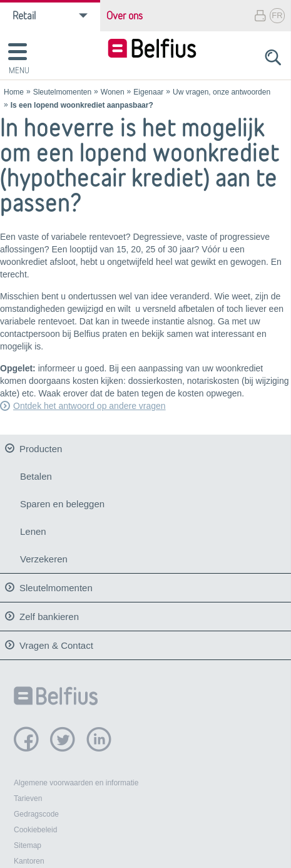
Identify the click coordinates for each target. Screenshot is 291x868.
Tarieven (28, 795)
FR (277, 15)
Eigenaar (148, 92)
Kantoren (29, 858)
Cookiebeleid (35, 827)
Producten (41, 449)
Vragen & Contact (56, 642)
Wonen (113, 92)
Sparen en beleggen (62, 504)
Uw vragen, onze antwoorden (222, 92)
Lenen (33, 531)
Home (14, 92)
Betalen (36, 476)
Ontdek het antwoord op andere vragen (89, 406)
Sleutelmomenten (62, 92)
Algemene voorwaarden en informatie (76, 780)
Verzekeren (44, 559)
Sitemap (28, 842)
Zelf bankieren (49, 613)
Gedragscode (36, 811)
